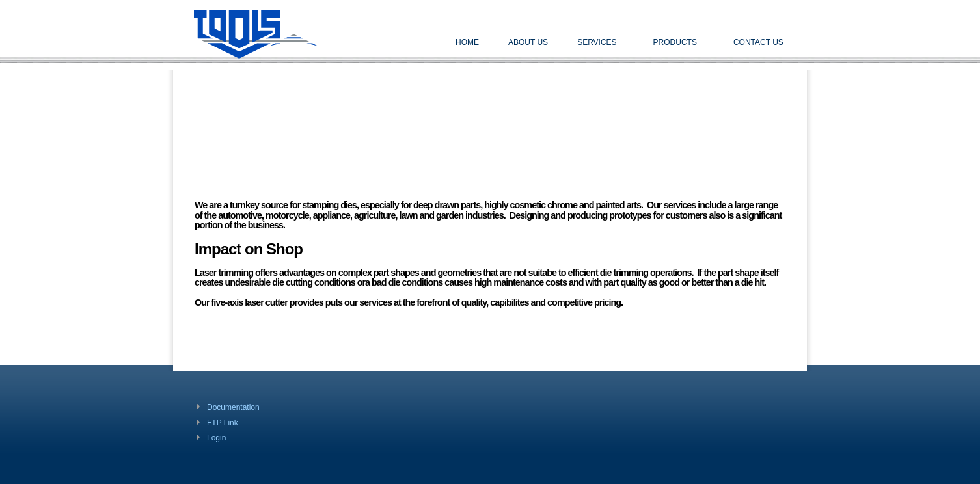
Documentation (233, 407)
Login (216, 438)
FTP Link (223, 423)
